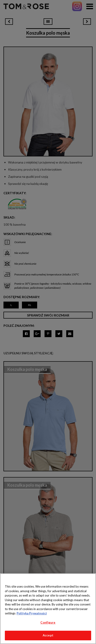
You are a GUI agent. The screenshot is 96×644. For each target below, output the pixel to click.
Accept (48, 635)
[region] (48, 609)
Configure (48, 622)
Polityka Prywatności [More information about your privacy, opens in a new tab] (32, 613)
